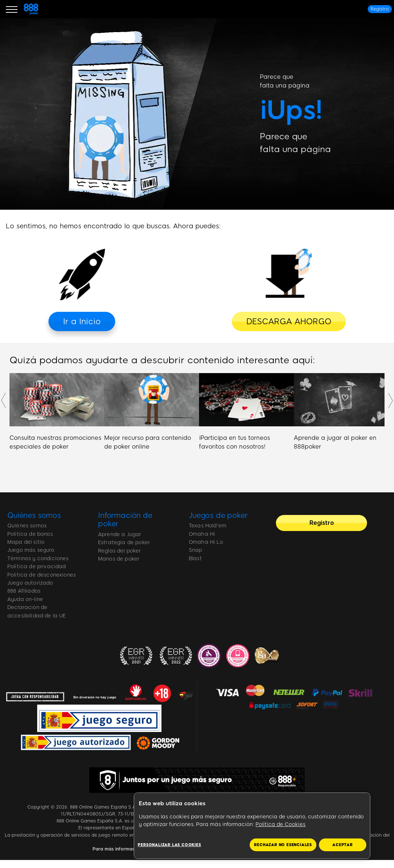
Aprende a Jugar (120, 534)
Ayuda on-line (25, 599)
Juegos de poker (218, 515)
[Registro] (380, 9)
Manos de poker (119, 559)
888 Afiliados (24, 591)
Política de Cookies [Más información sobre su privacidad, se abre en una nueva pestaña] (280, 824)
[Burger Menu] (12, 9)
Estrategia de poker (124, 542)
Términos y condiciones (38, 559)
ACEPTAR (343, 845)
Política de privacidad (37, 567)
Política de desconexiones (42, 575)
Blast (195, 559)
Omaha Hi (202, 534)
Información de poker (125, 520)
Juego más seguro (31, 550)
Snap (196, 550)
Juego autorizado (30, 583)
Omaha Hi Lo (206, 542)
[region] (252, 826)
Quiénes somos (34, 515)
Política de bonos (30, 534)
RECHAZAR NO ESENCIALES (283, 845)
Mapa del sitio (26, 542)
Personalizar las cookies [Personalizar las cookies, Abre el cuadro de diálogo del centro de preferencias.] (169, 845)
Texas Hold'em (208, 526)
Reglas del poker (120, 551)
